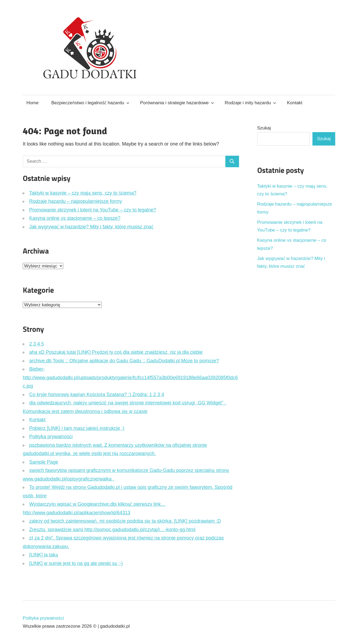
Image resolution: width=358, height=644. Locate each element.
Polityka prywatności (51, 437)
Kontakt (295, 103)
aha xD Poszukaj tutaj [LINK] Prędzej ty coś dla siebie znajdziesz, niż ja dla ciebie (116, 352)
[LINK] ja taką (44, 555)
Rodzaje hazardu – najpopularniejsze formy (76, 201)
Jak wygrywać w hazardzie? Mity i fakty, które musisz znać (91, 227)
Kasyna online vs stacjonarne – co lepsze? (75, 218)
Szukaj (264, 128)
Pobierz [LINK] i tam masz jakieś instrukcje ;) (77, 428)
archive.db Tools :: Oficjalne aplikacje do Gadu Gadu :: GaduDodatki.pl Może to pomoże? (124, 361)
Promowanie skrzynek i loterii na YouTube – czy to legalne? (93, 210)
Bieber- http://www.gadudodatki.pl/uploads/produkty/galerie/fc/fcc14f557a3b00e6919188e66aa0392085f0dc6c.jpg (130, 377)
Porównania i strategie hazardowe (177, 103)
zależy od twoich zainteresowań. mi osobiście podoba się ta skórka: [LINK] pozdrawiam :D (125, 521)
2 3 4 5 (37, 344)
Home (33, 103)
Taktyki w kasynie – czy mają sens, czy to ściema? (83, 193)
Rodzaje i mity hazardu (250, 103)
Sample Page (44, 462)
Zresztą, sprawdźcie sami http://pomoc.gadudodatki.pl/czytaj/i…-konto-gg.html (112, 530)
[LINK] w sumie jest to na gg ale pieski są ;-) (76, 563)
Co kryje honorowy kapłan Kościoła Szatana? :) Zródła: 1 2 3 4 (97, 394)
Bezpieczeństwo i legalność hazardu (91, 103)
